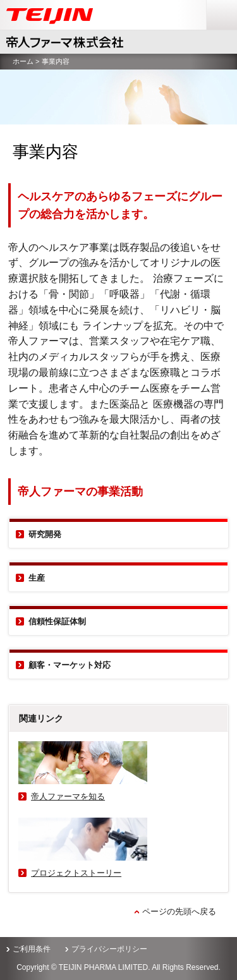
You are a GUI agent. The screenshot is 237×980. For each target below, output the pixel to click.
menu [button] (218, 6)
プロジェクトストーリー (76, 873)
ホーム (23, 61)
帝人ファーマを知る (68, 796)
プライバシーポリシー (109, 949)
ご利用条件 (32, 949)
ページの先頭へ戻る (179, 911)
